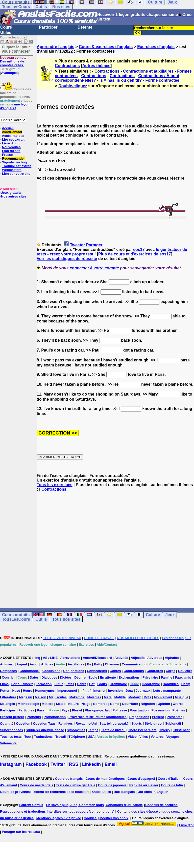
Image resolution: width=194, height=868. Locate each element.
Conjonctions (74, 671)
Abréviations (70, 658)
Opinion (164, 704)
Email (111, 764)
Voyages (173, 737)
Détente (85, 27)
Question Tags (44, 723)
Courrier (8, 677)
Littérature (8, 697)
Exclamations (129, 677)
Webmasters (12, 170)
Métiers (48, 704)
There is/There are (142, 730)
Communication (134, 664)
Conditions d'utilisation (124, 805)
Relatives (66, 723)
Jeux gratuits (11, 193)
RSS (74, 764)
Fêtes (70, 684)
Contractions (67, 66)
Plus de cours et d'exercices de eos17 (135, 254)
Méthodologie (28, 704)
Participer (48, 27)
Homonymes (45, 691)
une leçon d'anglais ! (15, 106)
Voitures (157, 737)
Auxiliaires (76, 664)
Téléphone (77, 737)
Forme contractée (162, 80)
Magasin (26, 697)
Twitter (58, 764)
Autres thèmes (96, 66)
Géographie (151, 684)
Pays (65, 710)
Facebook (36, 764)
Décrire (80, 677)
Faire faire (150, 677)
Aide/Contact (12, 132)
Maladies (94, 697)
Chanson (112, 664)
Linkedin (91, 764)
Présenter (174, 717)
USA (91, 737)
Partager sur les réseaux (21, 832)
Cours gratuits (16, 615)
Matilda (120, 697)
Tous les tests (11, 737)
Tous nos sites (66, 619)
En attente (108, 677)
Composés (8, 671)
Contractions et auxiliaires (148, 71)
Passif (42, 710)
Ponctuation (139, 710)
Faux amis (183, 677)
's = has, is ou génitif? (121, 80)
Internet (99, 691)
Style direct (154, 723)
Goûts (102, 684)
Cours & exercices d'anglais (106, 47)
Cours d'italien (169, 779)
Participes (8, 710)
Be (89, 664)
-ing (37, 658)
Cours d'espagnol (141, 779)
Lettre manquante (167, 691)
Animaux (7, 664)
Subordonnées (11, 730)
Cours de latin (172, 785)
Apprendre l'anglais (55, 47)
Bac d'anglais (124, 792)
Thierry (165, 730)
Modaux (135, 697)
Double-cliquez (73, 86)
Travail (60, 737)
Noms (115, 704)
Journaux (143, 691)
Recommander (13, 158)
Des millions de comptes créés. (13, 61)
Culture (153, 615)
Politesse (120, 710)
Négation (148, 704)
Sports (137, 723)
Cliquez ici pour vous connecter (16, 49)
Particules (26, 710)
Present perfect (12, 717)
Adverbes (155, 658)
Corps (171, 671)
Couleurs (185, 671)
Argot (34, 664)
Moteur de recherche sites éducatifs (61, 792)
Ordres (178, 704)
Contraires (155, 671)
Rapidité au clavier (144, 785)
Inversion (115, 691)
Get (92, 684)
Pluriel (77, 710)
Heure (27, 691)
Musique (182, 697)
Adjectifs (138, 658)
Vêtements (8, 743)
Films (4, 684)
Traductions (43, 737)
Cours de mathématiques (105, 779)
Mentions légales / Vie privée (59, 818)
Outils (41, 7)
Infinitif (85, 691)
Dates (34, 677)
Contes (115, 671)
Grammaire (118, 684)
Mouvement (163, 697)
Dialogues (49, 677)
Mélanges (7, 704)
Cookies (90, 818)
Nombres (100, 704)
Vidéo (132, 737)
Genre (82, 684)
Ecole (93, 677)
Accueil (8, 128)
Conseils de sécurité (161, 805)
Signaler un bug (14, 162)
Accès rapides (13, 136)
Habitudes (171, 684)
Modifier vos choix (114, 818)
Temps (93, 730)
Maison (41, 697)
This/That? (181, 730)
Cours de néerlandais (36, 785)
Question (23, 723)
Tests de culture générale (76, 785)
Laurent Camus (31, 805)
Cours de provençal (15, 792)
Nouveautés (11, 147)
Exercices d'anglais (156, 47)
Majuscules (58, 697)
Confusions (52, 671)
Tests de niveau (113, 730)
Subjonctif (173, 723)
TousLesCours (16, 7)
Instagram (11, 764)
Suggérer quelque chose (45, 730)
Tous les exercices (54, 485)
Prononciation (55, 717)
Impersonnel (67, 691)
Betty (98, 664)
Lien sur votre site (16, 174)
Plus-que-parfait (97, 710)
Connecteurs (97, 671)
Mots (147, 697)
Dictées (66, 677)
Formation (44, 684)
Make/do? (77, 697)
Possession (160, 710)
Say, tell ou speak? (114, 723)
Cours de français (69, 779)
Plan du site (11, 151)
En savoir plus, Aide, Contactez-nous (75, 805)
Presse (7, 155)
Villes (144, 737)
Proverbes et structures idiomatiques (98, 717)
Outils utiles (102, 792)
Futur (58, 684)
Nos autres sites (14, 196)
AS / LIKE (50, 658)
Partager (94, 245)
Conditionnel (29, 671)
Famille (167, 677)
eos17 (139, 249)
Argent (22, 664)
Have (16, 691)
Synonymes (76, 730)
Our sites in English (153, 792)
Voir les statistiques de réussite (67, 259)
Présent (158, 717)
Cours (6, 27)
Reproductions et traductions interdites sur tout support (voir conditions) (57, 811)
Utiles (6, 32)
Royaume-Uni (86, 723)
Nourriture (130, 704)
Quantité (7, 723)
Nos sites (61, 7)
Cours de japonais (112, 785)
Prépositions (139, 717)
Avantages (9, 73)
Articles (47, 664)
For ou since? (22, 684)
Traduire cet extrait (17, 166)
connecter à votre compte (94, 268)
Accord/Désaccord (97, 658)
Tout (28, 737)
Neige (86, 704)
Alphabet (172, 658)
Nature (73, 704)
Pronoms (34, 717)
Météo (61, 704)
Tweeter (77, 245)
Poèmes (179, 710)
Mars (108, 697)
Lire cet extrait (13, 139)
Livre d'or (9, 143)
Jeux (170, 615)
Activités (121, 658)
